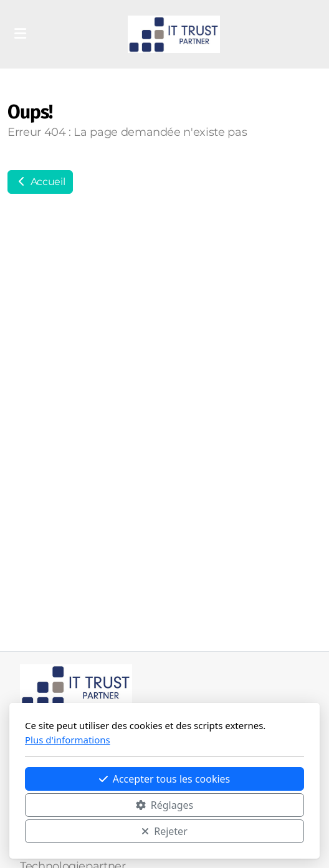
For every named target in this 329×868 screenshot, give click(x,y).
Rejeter (164, 831)
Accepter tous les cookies (165, 779)
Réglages (164, 805)
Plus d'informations (68, 740)
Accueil (40, 182)
